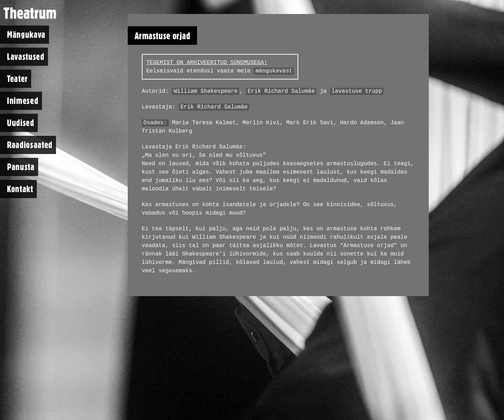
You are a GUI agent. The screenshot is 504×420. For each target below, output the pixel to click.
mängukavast (274, 71)
